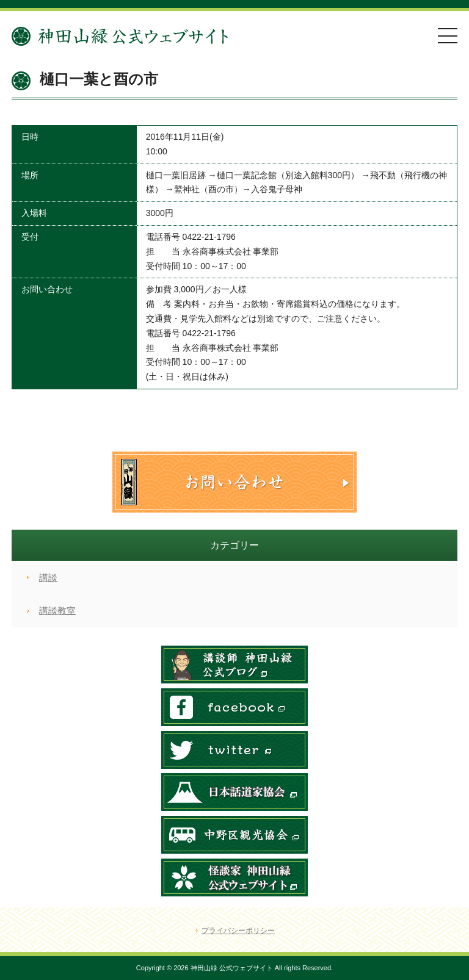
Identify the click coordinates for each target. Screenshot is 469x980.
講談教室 (57, 611)
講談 (48, 578)
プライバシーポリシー (238, 931)
